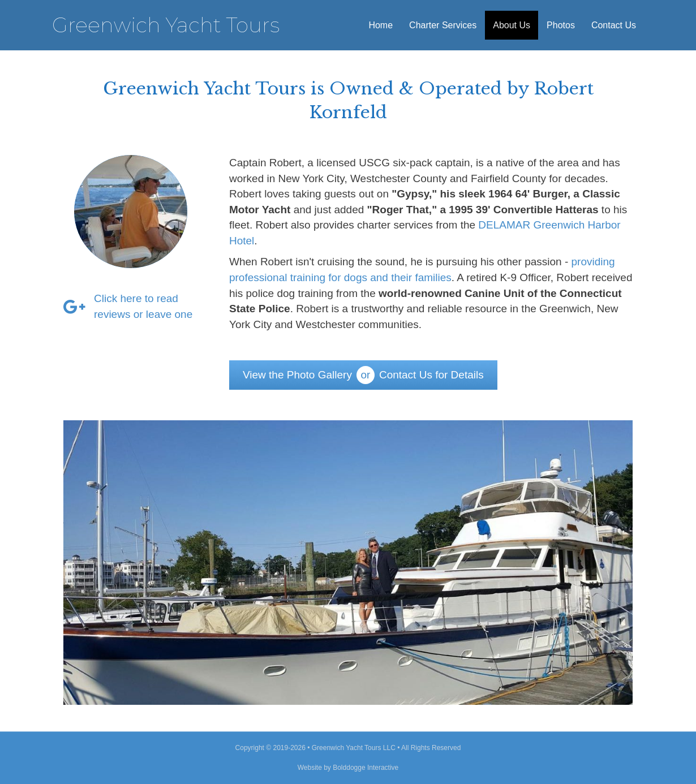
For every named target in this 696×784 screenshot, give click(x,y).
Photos (561, 25)
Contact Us (614, 25)
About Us (512, 25)
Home (381, 25)
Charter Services (443, 25)
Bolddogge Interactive (366, 768)
